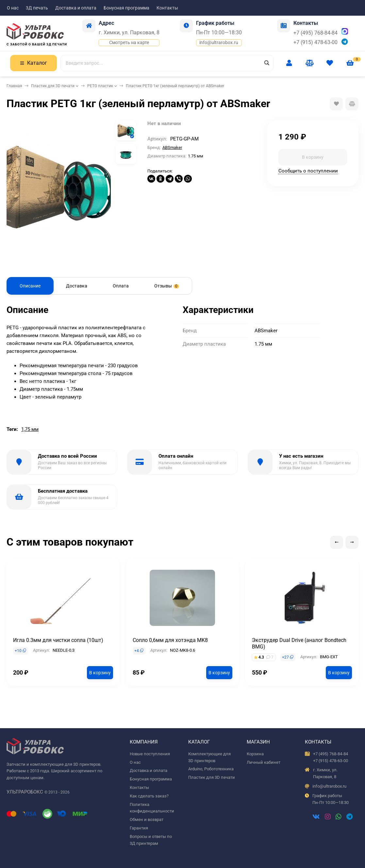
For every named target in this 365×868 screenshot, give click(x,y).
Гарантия (139, 828)
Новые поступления (150, 754)
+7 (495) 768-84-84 (315, 33)
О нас (13, 8)
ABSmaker (172, 147)
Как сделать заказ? (149, 796)
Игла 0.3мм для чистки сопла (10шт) (58, 640)
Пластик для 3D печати (53, 86)
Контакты (167, 8)
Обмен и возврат (147, 819)
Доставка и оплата (76, 8)
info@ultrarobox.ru (219, 42)
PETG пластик (100, 86)
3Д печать (37, 8)
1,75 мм (30, 429)
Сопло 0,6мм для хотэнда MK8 (170, 640)
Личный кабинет (264, 762)
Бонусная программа (126, 8)
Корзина (255, 754)
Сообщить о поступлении (308, 171)
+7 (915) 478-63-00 (315, 42)
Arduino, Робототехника (211, 769)
